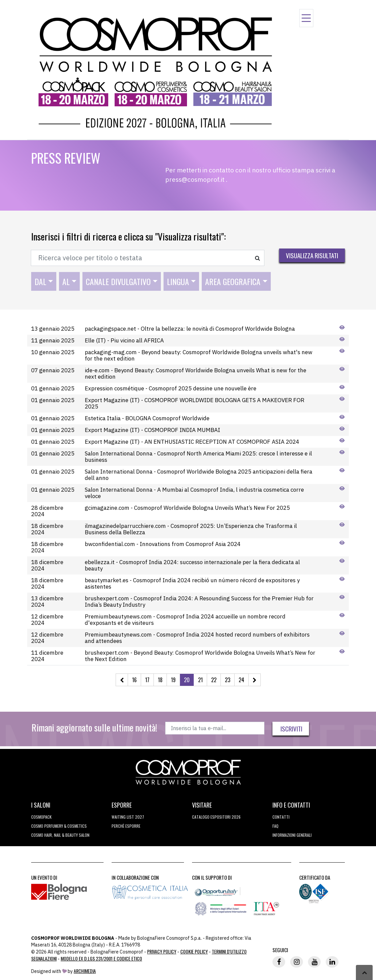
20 (187, 680)
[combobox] (44, 281)
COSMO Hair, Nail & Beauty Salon (60, 835)
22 (214, 680)
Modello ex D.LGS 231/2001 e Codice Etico (101, 958)
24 (241, 680)
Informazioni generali (292, 835)
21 (200, 680)
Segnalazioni (44, 958)
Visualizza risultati (312, 255)
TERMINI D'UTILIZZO (229, 951)
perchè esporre (126, 826)
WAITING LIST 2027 (128, 817)
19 (173, 680)
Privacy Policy (162, 951)
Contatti (281, 817)
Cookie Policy (194, 951)
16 (134, 680)
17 (147, 680)
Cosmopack (41, 817)
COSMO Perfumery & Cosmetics (59, 826)
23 (228, 680)
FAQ (275, 826)
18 (160, 680)
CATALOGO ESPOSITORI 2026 (216, 817)
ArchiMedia (85, 971)
